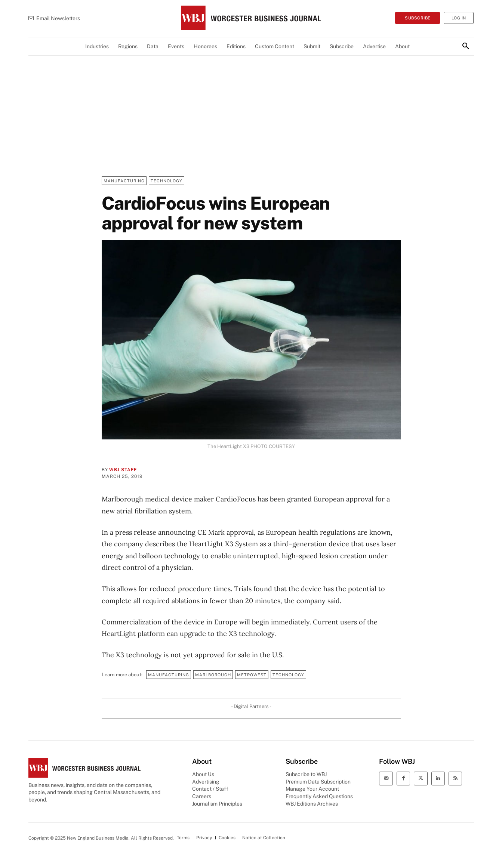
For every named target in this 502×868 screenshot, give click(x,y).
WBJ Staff (123, 470)
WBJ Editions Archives (312, 804)
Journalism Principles (217, 804)
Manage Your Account (312, 789)
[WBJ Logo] (251, 18)
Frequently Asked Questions (319, 796)
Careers (202, 796)
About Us (203, 774)
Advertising (206, 782)
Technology (167, 181)
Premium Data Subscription (318, 782)
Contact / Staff (210, 789)
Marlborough (213, 675)
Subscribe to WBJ (306, 774)
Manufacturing (124, 181)
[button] (466, 46)
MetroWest (252, 675)
